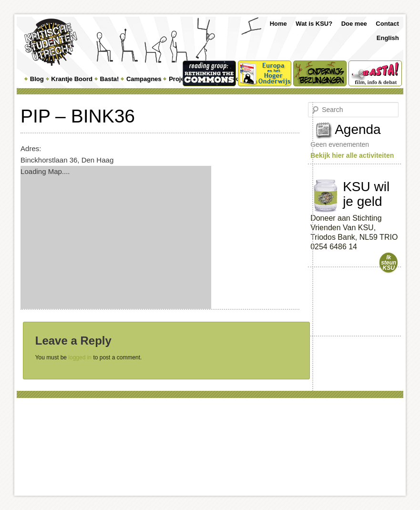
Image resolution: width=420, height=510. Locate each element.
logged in (80, 357)
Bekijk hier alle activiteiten (352, 155)
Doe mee (354, 24)
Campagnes (144, 79)
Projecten (183, 79)
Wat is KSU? (314, 24)
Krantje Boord (72, 79)
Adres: (31, 148)
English (388, 38)
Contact (387, 24)
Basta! (110, 79)
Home (278, 24)
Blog (37, 79)
